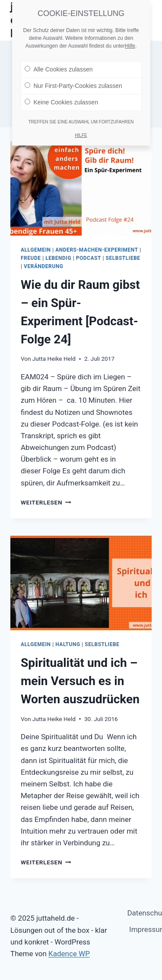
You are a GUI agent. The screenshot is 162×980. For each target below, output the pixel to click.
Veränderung (43, 266)
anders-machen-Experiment (97, 250)
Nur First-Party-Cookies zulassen (73, 82)
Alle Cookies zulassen (59, 65)
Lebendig (58, 258)
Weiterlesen (46, 502)
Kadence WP (69, 954)
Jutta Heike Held (54, 359)
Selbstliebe (123, 258)
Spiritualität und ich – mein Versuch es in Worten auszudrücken (80, 681)
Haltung (68, 644)
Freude (31, 258)
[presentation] (81, 188)
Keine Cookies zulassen (61, 98)
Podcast (89, 258)
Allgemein (36, 250)
